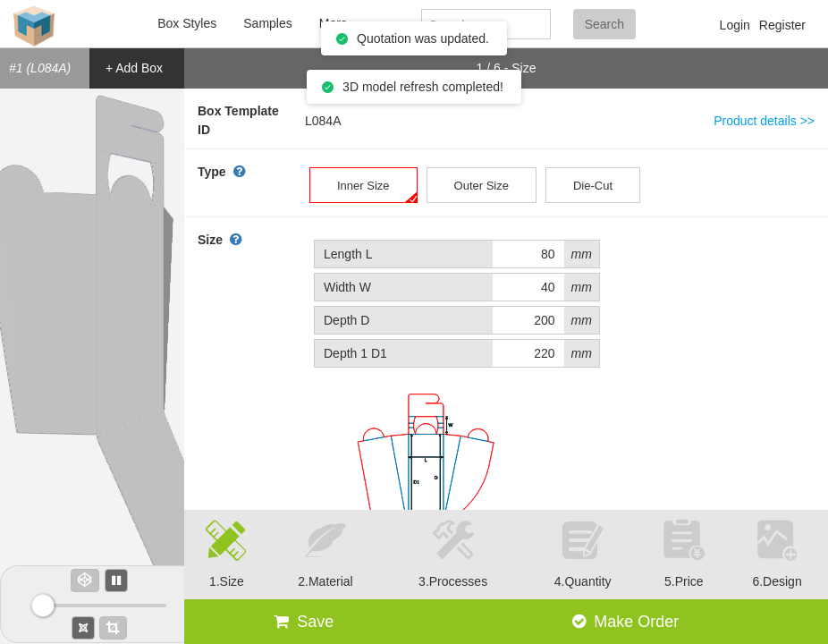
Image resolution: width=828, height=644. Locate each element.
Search (604, 24)
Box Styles (187, 23)
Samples (267, 23)
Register (782, 25)
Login (735, 25)
